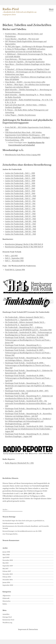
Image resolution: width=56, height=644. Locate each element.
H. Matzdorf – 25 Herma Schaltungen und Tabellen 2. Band (27, 69)
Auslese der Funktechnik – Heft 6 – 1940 (20, 186)
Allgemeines (7, 596)
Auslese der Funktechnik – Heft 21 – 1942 (20, 224)
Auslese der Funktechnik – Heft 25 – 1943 (20, 234)
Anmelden (6, 614)
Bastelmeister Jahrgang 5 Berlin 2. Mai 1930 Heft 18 (24, 244)
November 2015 (8, 574)
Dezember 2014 (8, 580)
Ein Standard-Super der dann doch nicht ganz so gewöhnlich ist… (24, 521)
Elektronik (6, 598)
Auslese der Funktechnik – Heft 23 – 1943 (20, 229)
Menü (51, 9)
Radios (5, 604)
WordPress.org (7, 623)
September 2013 (8, 585)
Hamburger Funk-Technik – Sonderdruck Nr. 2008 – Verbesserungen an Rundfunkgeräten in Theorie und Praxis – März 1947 (28, 365)
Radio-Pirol (11, 9)
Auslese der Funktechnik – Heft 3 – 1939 (20, 178)
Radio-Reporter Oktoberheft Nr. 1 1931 (19, 463)
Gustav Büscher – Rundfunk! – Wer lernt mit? (22, 39)
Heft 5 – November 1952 (14, 261)
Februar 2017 (7, 571)
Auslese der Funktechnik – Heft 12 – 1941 (20, 201)
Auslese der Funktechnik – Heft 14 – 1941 (20, 206)
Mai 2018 (5, 563)
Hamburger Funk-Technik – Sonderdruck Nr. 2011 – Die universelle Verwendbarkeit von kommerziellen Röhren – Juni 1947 (28, 403)
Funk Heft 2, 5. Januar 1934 (15, 270)
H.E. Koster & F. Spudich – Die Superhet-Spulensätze (25, 62)
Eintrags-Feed (7, 617)
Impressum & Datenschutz (28, 629)
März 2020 (6, 555)
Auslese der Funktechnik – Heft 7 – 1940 (20, 188)
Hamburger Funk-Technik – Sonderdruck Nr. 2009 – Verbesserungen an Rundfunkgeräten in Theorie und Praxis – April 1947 (28, 378)
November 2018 (8, 560)
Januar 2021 (6, 552)
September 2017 (8, 566)
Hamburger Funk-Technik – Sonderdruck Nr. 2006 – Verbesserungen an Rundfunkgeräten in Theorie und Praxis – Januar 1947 (28, 340)
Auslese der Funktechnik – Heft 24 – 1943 (20, 232)
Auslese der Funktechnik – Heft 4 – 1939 (20, 181)
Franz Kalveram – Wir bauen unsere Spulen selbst (24, 59)
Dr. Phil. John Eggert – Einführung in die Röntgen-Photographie (29, 46)
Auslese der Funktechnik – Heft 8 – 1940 (20, 191)
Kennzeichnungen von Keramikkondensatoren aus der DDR (22, 531)
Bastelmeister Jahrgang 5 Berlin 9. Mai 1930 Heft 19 (24, 247)
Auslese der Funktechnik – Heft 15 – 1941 (20, 209)
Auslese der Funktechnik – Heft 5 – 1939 (20, 183)
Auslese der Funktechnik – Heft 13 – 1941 (20, 204)
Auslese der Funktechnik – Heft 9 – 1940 (20, 193)
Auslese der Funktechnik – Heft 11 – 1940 (20, 199)
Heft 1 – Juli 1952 (11, 256)
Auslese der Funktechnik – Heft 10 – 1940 (21, 196)
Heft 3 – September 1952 (14, 258)
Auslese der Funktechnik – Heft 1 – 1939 (20, 173)
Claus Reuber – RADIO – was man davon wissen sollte (25, 82)
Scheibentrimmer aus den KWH (13, 523)
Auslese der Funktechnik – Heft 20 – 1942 (21, 221)
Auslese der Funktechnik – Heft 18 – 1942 (20, 216)
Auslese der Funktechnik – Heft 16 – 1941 (20, 211)
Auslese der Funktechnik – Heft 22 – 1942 (20, 226)
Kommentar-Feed (8, 620)
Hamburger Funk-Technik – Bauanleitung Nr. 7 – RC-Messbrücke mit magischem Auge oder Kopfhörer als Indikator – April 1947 (29, 386)
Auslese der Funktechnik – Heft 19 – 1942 (20, 219)
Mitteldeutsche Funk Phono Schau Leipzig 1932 (23, 155)
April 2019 (6, 557)
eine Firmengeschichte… (10, 534)
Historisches (7, 601)
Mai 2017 (5, 569)
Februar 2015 (7, 577)
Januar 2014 (6, 582)
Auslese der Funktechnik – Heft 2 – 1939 (20, 176)
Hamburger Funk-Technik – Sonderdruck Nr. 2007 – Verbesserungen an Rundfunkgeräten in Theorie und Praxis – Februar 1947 (28, 353)
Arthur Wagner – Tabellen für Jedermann (20, 115)
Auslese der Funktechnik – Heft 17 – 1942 (20, 214)
